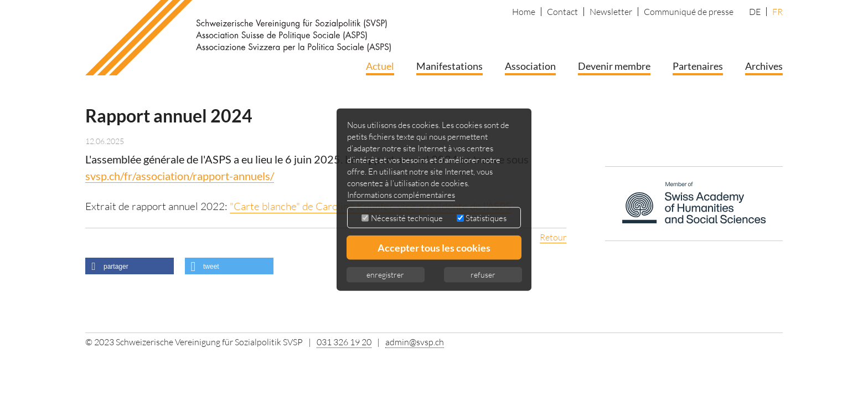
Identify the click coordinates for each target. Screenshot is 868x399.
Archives (764, 66)
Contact (562, 12)
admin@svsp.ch (415, 342)
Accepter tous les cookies (434, 247)
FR (777, 12)
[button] (130, 266)
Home (524, 12)
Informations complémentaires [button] (401, 194)
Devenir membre (614, 66)
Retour (553, 237)
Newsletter (611, 12)
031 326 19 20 (344, 342)
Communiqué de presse (689, 12)
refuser (483, 274)
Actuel (380, 66)
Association (530, 66)
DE (755, 12)
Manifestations (449, 66)
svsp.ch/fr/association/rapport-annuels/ (180, 176)
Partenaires (698, 66)
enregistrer (385, 274)
